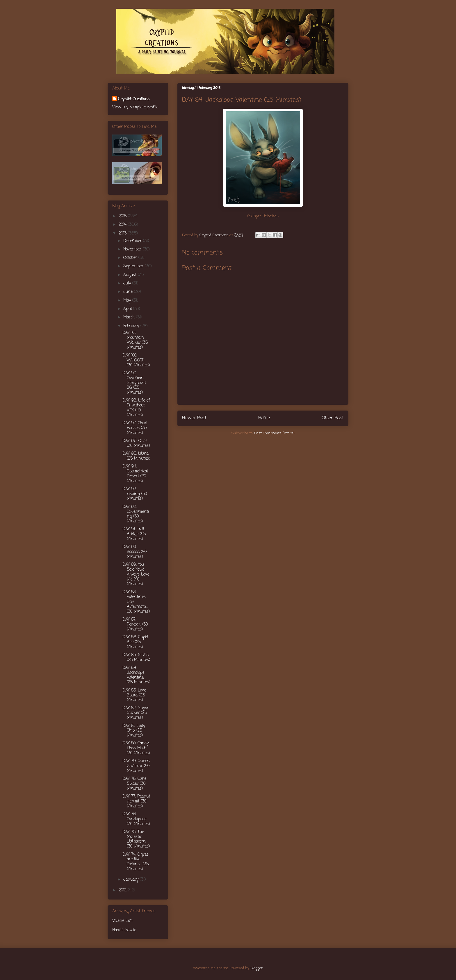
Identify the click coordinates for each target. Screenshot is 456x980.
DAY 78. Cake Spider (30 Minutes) (134, 784)
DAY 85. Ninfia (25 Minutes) (136, 657)
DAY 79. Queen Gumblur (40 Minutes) (136, 766)
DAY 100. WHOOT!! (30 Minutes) (136, 360)
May (128, 301)
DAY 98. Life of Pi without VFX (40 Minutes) (136, 408)
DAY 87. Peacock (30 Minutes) (135, 625)
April (128, 309)
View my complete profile (135, 107)
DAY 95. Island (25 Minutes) (136, 456)
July (128, 283)
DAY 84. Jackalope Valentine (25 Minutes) (136, 675)
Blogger (257, 968)
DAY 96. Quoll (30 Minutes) (136, 443)
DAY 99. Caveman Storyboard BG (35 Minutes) (134, 383)
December (133, 241)
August (131, 275)
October (131, 258)
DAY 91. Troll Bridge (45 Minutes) (134, 534)
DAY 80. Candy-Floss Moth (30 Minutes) (136, 748)
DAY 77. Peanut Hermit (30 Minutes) (136, 801)
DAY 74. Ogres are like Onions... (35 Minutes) (136, 862)
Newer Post (194, 418)
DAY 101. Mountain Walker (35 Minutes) (135, 340)
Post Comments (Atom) (274, 433)
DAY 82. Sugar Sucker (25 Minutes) (136, 713)
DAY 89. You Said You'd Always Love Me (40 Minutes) (136, 574)
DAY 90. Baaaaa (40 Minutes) (135, 552)
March (130, 317)
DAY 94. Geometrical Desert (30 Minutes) (135, 474)
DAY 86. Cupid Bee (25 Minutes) (135, 642)
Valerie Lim (122, 921)
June (129, 292)
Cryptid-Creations (134, 99)
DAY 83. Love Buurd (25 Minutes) (134, 695)
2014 (123, 225)
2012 (123, 890)
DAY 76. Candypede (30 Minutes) (136, 819)
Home (264, 418)
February (132, 326)
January (132, 880)
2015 (123, 216)
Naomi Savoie (124, 930)
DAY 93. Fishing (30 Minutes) (135, 494)
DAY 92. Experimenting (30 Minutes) (136, 514)
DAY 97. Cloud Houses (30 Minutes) (135, 428)
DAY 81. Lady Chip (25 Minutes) (134, 731)
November (133, 249)
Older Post (333, 418)
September (134, 266)
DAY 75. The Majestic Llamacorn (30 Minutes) (136, 839)
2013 (123, 233)
